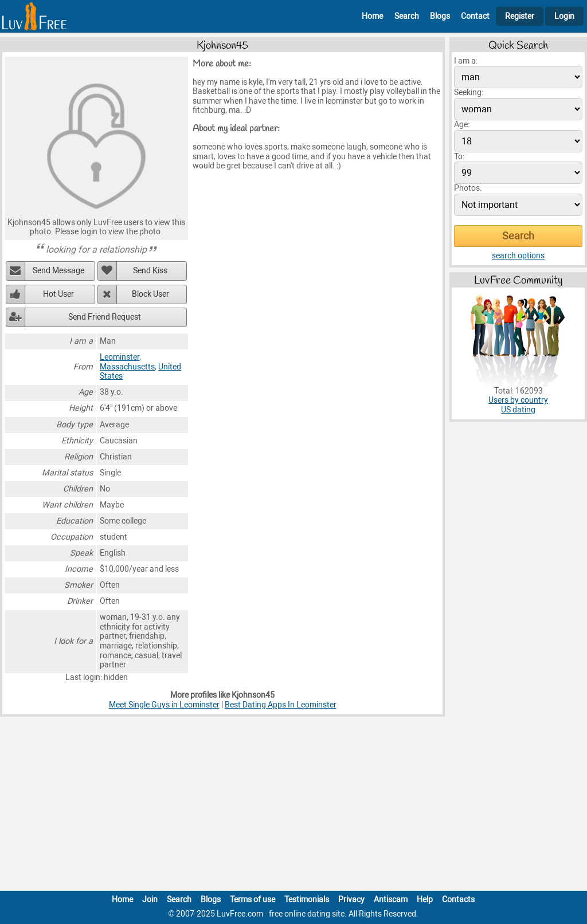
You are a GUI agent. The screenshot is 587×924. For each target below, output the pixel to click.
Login (564, 16)
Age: (462, 125)
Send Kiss (150, 271)
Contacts (458, 900)
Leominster (120, 357)
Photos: (468, 188)
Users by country (518, 400)
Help (425, 900)
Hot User (58, 294)
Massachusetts (127, 367)
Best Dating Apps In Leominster (281, 705)
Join (150, 900)
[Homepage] (34, 16)
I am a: (466, 61)
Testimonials (307, 900)
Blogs (440, 16)
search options (518, 256)
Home (372, 16)
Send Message (58, 271)
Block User (150, 294)
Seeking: (469, 93)
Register (520, 16)
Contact (475, 16)
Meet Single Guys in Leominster (164, 705)
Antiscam (391, 900)
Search (407, 16)
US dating (518, 410)
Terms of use (253, 900)
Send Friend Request (105, 317)
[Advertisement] (293, 806)
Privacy (351, 900)
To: (459, 157)
